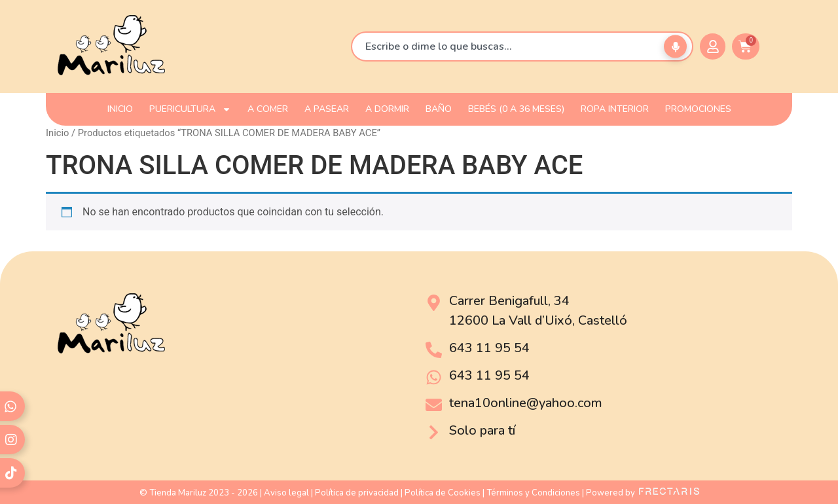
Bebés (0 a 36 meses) (516, 109)
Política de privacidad (357, 493)
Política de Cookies (443, 493)
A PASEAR (327, 109)
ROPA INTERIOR (615, 109)
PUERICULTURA (190, 109)
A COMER (268, 109)
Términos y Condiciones (533, 493)
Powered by (643, 493)
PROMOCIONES (698, 109)
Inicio (57, 133)
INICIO (120, 109)
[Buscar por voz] (675, 47)
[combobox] (522, 46)
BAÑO (439, 109)
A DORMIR (387, 109)
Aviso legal (286, 493)
